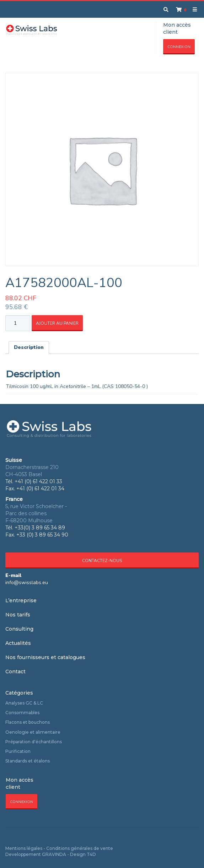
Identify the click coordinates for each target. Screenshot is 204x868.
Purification (18, 751)
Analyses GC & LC (24, 703)
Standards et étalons (28, 761)
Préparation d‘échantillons (34, 742)
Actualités (18, 643)
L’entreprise (21, 600)
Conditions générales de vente (80, 848)
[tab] (29, 347)
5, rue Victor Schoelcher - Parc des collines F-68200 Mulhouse (36, 513)
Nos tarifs (18, 615)
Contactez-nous (102, 561)
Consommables (22, 713)
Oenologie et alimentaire (33, 732)
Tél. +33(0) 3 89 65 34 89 (35, 528)
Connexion (179, 47)
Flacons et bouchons (28, 722)
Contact (15, 672)
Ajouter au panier (57, 323)
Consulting (19, 629)
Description (29, 347)
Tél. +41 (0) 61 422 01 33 (34, 481)
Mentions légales (24, 848)
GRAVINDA (54, 854)
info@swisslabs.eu (27, 583)
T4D (91, 854)
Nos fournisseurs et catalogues (45, 657)
